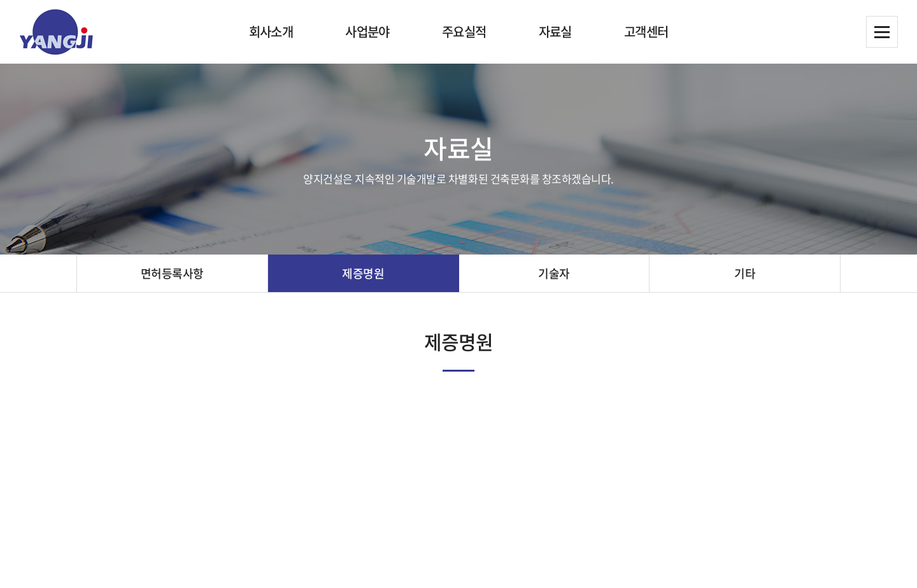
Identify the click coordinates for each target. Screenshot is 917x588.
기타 (745, 273)
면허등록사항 (172, 273)
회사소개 (271, 31)
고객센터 (646, 31)
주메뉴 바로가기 (0, 0)
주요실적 (464, 31)
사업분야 (367, 31)
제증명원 (363, 273)
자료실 (555, 31)
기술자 (554, 273)
